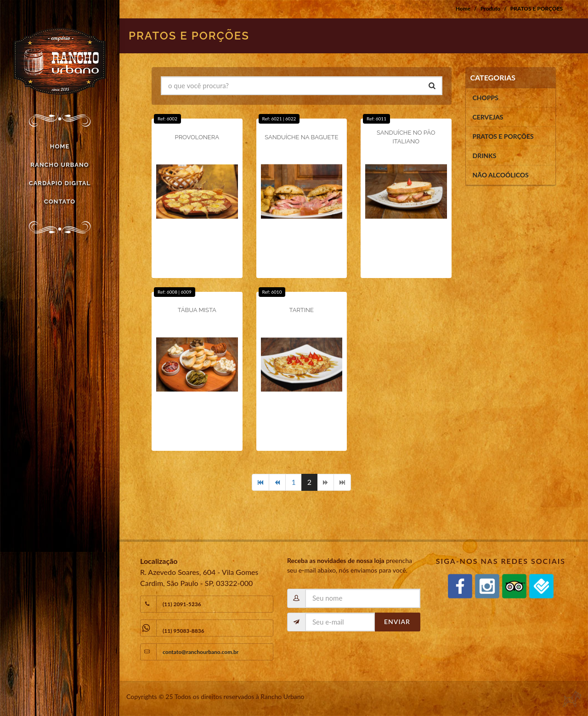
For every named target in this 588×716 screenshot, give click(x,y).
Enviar (397, 622)
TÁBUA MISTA (197, 310)
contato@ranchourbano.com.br (201, 652)
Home (463, 9)
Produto (490, 9)
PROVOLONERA (197, 137)
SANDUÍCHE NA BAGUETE (301, 137)
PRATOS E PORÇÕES (537, 9)
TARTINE (302, 310)
